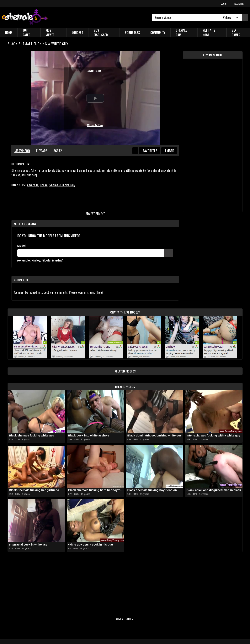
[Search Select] (230, 18)
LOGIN (224, 4)
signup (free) (95, 292)
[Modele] (91, 253)
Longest (77, 33)
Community (158, 33)
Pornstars (132, 33)
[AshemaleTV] (25, 17)
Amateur (32, 185)
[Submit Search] (245, 18)
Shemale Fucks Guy (62, 185)
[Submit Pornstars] (168, 253)
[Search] (188, 18)
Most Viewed (50, 33)
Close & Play (95, 125)
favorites (150, 151)
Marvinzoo (22, 151)
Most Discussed (101, 33)
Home (9, 33)
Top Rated (26, 33)
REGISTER (239, 4)
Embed (170, 151)
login (80, 292)
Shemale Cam (181, 33)
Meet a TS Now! (209, 33)
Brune (44, 185)
